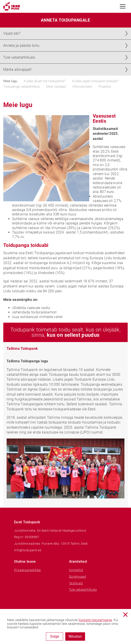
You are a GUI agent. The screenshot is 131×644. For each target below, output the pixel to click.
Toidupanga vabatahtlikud (21, 87)
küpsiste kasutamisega (95, 620)
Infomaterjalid (82, 87)
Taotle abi (76, 583)
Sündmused (77, 577)
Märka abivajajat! (17, 69)
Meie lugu (10, 81)
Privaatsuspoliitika (27, 570)
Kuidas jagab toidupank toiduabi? (95, 81)
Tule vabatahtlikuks (19, 57)
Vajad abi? (12, 33)
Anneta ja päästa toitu (21, 45)
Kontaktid (76, 570)
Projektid (105, 87)
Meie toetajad (56, 87)
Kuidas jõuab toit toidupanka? (45, 81)
